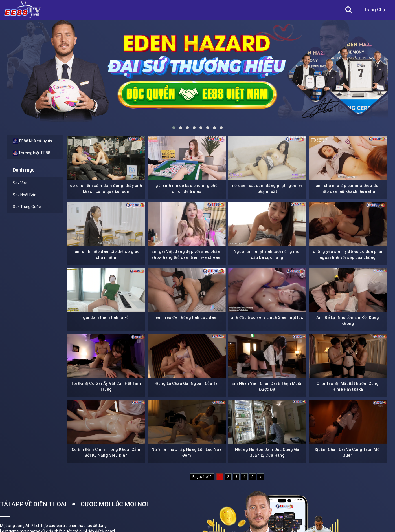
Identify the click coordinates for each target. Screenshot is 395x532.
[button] (174, 128)
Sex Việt (20, 183)
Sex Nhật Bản (25, 195)
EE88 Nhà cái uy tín (32, 141)
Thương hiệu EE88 (31, 153)
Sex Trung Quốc (27, 207)
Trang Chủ (375, 10)
